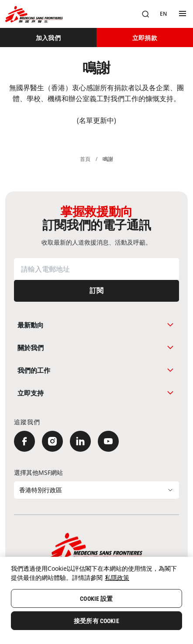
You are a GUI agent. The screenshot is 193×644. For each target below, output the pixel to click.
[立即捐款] (145, 37)
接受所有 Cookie (96, 621)
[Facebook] (24, 441)
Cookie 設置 (96, 599)
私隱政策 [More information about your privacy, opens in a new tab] (117, 578)
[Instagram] (52, 441)
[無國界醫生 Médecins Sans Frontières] (34, 14)
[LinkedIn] (80, 441)
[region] (96, 600)
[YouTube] (108, 441)
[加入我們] (48, 37)
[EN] (163, 14)
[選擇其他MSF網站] (96, 490)
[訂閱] (96, 291)
